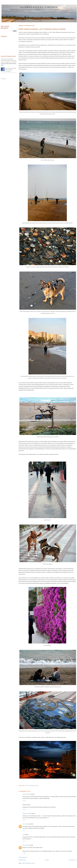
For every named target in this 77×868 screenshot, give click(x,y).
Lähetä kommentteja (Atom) (28, 863)
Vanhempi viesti (72, 860)
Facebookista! (8, 71)
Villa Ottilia (3, 79)
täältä (2, 65)
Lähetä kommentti (23, 857)
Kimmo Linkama (27, 794)
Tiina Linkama (26, 824)
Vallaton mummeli (27, 813)
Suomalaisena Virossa (39, 7)
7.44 (24, 853)
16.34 (24, 809)
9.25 (24, 831)
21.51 (24, 841)
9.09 (24, 820)
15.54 (24, 801)
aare (24, 834)
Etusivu (47, 860)
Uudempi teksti (22, 860)
